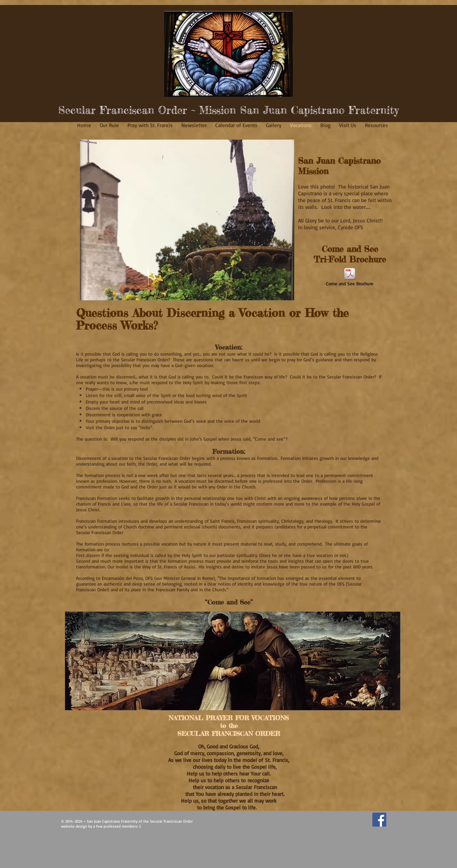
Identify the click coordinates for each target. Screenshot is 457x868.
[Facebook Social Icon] (379, 820)
